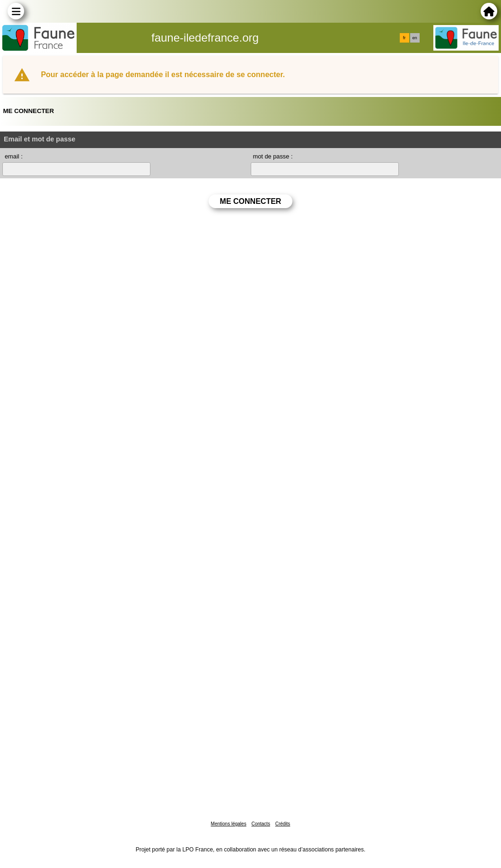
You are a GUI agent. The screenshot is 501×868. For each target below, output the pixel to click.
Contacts (260, 824)
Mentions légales (229, 824)
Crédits (283, 824)
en (414, 38)
